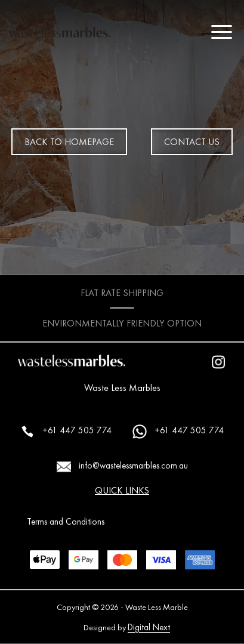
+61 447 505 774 (66, 432)
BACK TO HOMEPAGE (69, 142)
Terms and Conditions (66, 522)
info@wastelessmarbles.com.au (122, 467)
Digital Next (149, 627)
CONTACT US (192, 142)
